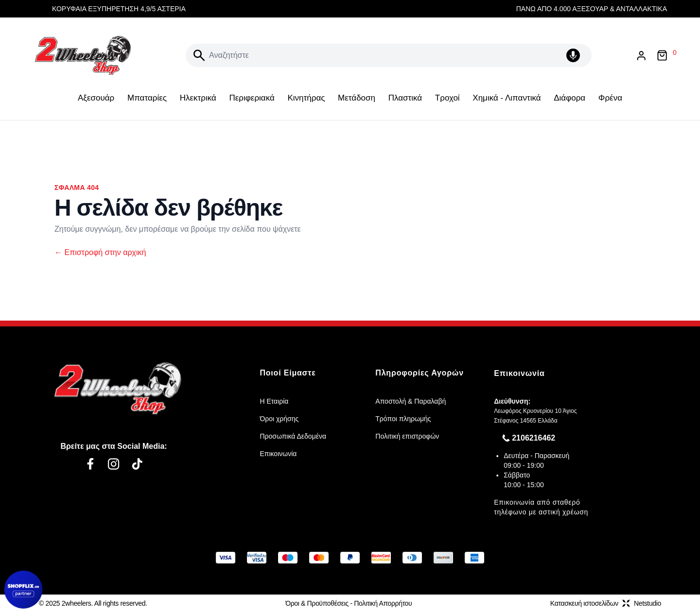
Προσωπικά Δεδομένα (293, 436)
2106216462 (534, 438)
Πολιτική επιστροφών (407, 436)
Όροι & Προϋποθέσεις (317, 603)
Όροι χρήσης (279, 419)
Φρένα (610, 98)
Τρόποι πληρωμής (403, 419)
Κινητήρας (306, 98)
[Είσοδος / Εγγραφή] (641, 56)
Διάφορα (569, 98)
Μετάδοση (357, 98)
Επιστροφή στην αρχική (100, 252)
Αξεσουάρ (96, 98)
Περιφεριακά (252, 98)
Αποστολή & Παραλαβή (411, 401)
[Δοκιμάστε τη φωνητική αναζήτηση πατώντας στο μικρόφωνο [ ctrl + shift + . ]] (575, 55)
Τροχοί (447, 98)
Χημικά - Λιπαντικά (507, 98)
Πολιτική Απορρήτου (383, 603)
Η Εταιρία (274, 401)
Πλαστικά (405, 98)
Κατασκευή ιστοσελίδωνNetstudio (606, 603)
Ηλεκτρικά (198, 98)
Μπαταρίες (147, 98)
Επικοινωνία (278, 454)
